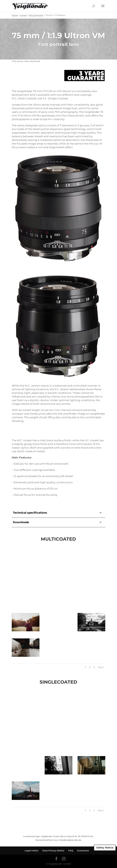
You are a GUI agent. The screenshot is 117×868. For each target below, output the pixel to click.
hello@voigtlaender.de (70, 840)
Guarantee (83, 851)
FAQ (71, 851)
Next (101, 667)
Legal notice (32, 851)
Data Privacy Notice (53, 851)
